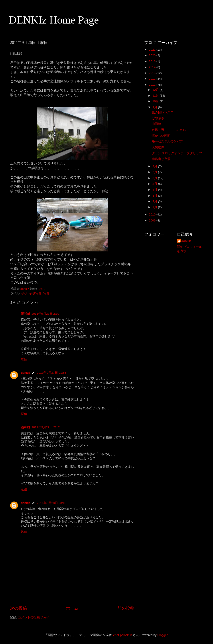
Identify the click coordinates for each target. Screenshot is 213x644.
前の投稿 (126, 608)
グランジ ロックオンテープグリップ (177, 153)
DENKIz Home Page (54, 20)
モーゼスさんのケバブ (167, 141)
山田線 (156, 124)
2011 (153, 85)
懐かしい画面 (161, 136)
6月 (155, 178)
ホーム (72, 608)
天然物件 (158, 147)
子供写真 (35, 293)
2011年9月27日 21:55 (51, 373)
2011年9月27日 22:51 (46, 427)
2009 (153, 220)
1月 (155, 207)
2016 (153, 61)
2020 (153, 55)
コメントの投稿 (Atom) (34, 617)
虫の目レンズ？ (163, 112)
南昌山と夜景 (161, 159)
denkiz (26, 373)
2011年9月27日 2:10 (45, 314)
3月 (155, 196)
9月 (155, 107)
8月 (155, 166)
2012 (153, 79)
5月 (155, 184)
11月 (156, 96)
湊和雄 (26, 314)
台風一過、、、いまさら (169, 130)
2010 (153, 214)
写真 (46, 293)
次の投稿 (18, 608)
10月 (156, 101)
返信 (24, 359)
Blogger (162, 635)
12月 (156, 90)
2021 (153, 50)
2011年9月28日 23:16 (51, 503)
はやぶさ (158, 118)
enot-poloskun (123, 635)
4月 (155, 190)
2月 (155, 201)
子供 (24, 293)
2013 (153, 73)
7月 (155, 172)
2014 (153, 67)
